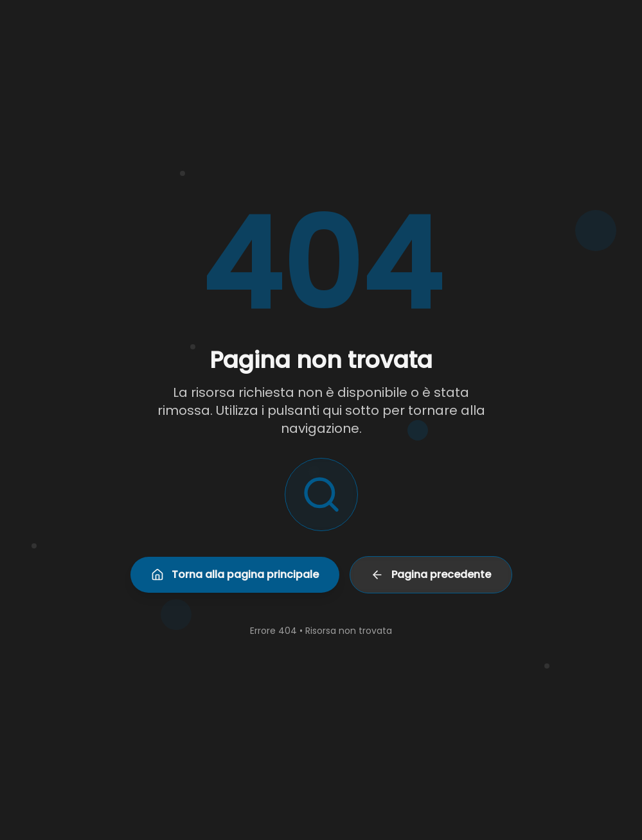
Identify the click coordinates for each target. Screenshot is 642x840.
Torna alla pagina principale (235, 574)
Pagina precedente (431, 574)
